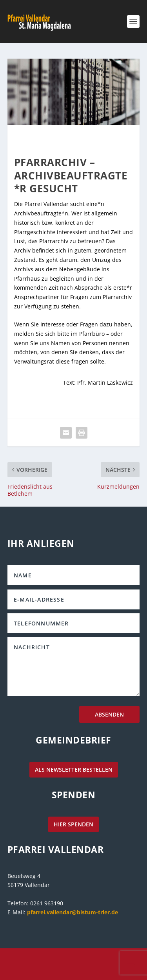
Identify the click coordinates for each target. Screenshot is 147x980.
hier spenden (73, 824)
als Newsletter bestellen (74, 769)
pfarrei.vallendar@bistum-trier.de (73, 912)
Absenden (109, 714)
